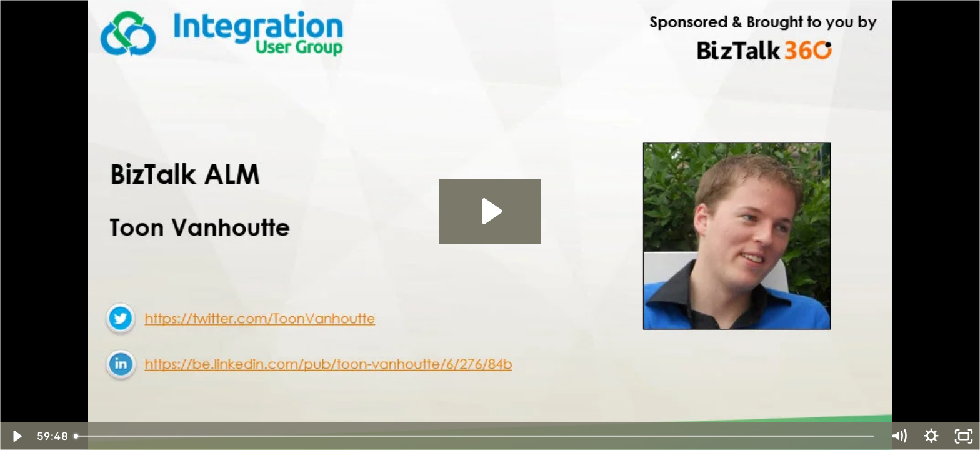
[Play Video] (16, 436)
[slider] (475, 436)
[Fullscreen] (964, 436)
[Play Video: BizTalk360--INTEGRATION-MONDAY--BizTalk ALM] (490, 211)
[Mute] (899, 436)
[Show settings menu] (931, 436)
